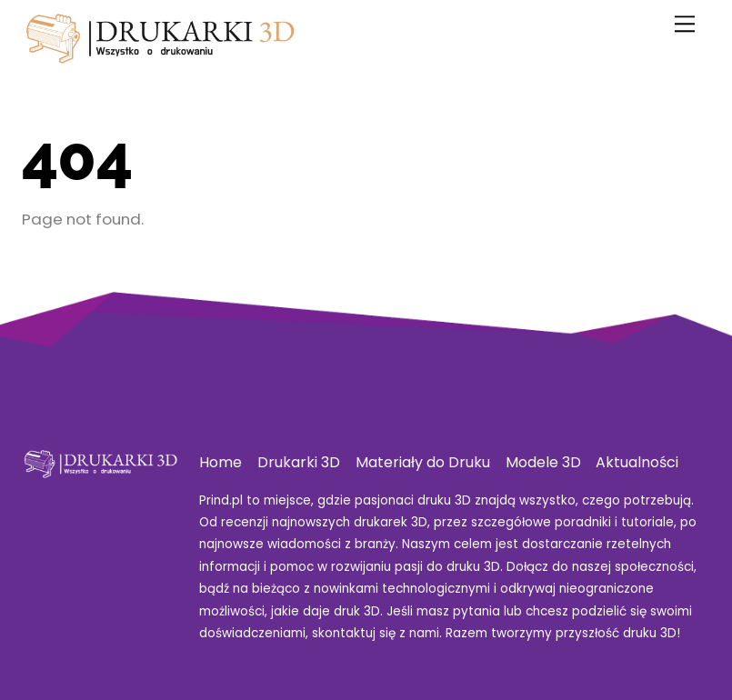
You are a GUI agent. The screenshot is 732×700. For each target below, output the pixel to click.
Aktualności (637, 462)
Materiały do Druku (423, 462)
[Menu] (685, 24)
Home (221, 462)
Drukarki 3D (299, 462)
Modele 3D (543, 462)
